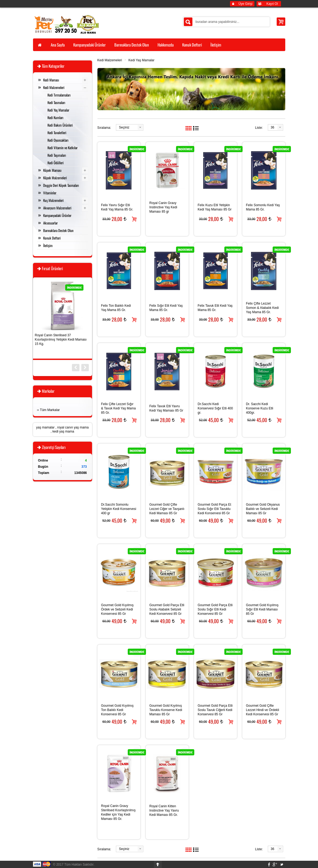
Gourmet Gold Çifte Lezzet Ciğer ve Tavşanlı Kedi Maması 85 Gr (167, 509)
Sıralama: (104, 128)
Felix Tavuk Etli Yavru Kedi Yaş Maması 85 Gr (166, 408)
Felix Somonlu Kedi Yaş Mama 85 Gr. (263, 207)
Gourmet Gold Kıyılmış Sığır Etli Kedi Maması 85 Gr (262, 609)
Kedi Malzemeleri (110, 60)
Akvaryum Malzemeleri (57, 208)
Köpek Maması (52, 170)
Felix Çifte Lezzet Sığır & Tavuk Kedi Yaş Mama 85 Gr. (118, 408)
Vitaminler (50, 193)
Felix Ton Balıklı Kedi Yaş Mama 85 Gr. (116, 308)
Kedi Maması (51, 80)
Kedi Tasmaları (56, 102)
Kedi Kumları (55, 117)
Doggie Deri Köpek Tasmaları (61, 185)
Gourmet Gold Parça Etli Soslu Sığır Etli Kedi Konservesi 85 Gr (215, 609)
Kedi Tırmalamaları (59, 95)
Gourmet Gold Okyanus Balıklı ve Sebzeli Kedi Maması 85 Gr (263, 509)
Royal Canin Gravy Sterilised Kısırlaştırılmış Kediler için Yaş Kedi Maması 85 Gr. (118, 812)
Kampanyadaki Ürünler (57, 215)
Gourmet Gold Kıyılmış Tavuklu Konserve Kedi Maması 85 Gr (166, 710)
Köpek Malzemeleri (55, 178)
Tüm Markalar (50, 410)
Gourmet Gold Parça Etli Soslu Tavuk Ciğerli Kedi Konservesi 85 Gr (215, 710)
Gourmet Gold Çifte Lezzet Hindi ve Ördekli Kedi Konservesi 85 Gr (263, 710)
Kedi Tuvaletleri (57, 133)
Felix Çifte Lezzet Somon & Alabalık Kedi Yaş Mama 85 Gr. (262, 308)
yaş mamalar (45, 427)
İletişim (48, 245)
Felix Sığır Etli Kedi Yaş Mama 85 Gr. (166, 308)
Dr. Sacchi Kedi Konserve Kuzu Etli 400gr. (260, 408)
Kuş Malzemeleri (53, 200)
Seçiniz (124, 127)
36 (273, 127)
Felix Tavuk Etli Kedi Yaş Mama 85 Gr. (215, 308)
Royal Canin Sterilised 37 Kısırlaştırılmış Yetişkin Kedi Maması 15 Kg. (61, 340)
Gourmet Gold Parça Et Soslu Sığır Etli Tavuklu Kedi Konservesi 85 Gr (215, 509)
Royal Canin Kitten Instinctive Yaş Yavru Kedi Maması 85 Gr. (164, 810)
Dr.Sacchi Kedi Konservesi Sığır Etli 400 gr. (215, 408)
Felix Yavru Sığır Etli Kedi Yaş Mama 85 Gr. (117, 207)
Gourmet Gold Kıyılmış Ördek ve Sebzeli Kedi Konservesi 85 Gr (117, 609)
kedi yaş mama (63, 431)
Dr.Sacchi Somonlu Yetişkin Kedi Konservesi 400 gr (119, 509)
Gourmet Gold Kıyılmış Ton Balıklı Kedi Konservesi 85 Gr (117, 710)
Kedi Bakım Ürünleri (60, 125)
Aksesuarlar (50, 223)
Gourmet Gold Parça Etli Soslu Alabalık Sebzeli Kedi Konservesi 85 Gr (167, 609)
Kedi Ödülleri (56, 163)
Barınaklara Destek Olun (58, 230)
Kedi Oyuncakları (58, 140)
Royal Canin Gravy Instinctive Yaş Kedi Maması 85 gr (163, 207)
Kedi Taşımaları (57, 155)
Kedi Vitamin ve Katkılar (63, 148)
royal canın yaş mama (73, 427)
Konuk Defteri (52, 238)
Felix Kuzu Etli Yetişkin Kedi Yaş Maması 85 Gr (215, 207)
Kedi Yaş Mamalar (142, 60)
